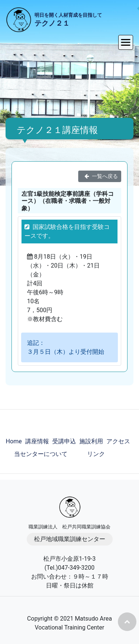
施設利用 (91, 441)
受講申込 (64, 441)
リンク (96, 454)
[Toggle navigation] (126, 42)
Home (14, 441)
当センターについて (41, 454)
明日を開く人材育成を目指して (68, 20)
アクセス (118, 441)
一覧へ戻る (100, 176)
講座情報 (37, 441)
